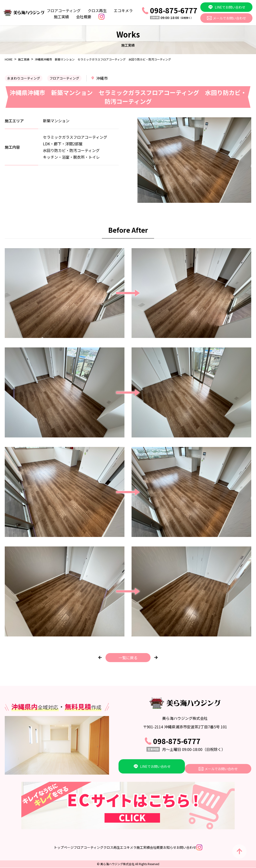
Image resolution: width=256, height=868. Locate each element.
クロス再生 (97, 10)
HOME (9, 59)
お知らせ (190, 848)
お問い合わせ (216, 848)
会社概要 (84, 17)
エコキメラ (123, 10)
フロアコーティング (64, 10)
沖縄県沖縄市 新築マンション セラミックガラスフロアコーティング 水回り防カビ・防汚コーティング (103, 59)
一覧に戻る (128, 658)
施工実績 (61, 17)
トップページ (24, 848)
